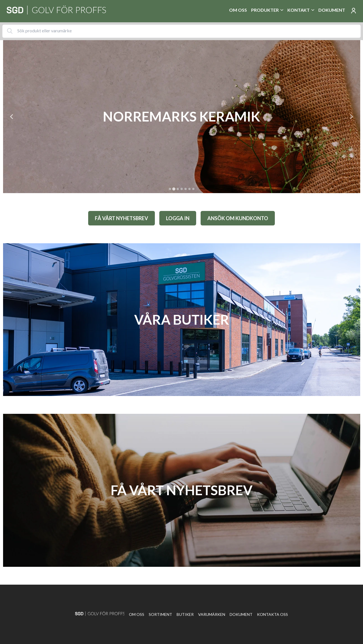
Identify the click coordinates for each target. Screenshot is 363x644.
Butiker (185, 614)
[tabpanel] (182, 117)
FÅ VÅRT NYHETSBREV (122, 218)
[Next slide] (351, 116)
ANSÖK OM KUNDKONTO (238, 218)
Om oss (238, 10)
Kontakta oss (272, 614)
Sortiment (160, 614)
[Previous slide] (12, 116)
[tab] (170, 189)
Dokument (332, 10)
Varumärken (212, 614)
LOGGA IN (178, 218)
